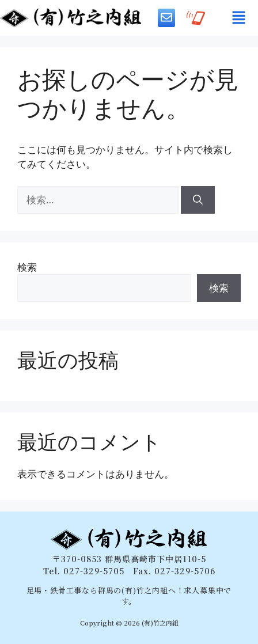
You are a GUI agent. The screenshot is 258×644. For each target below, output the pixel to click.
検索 (27, 267)
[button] (238, 18)
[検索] (198, 200)
